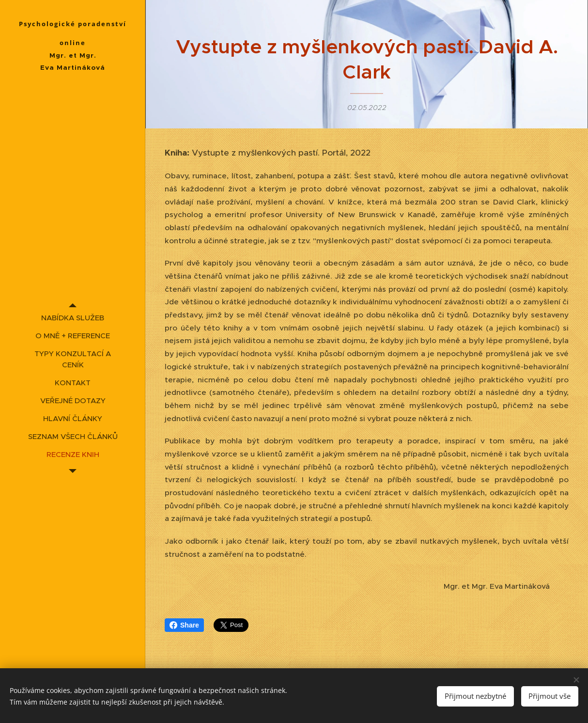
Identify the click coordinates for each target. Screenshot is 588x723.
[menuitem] (73, 318)
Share (184, 625)
